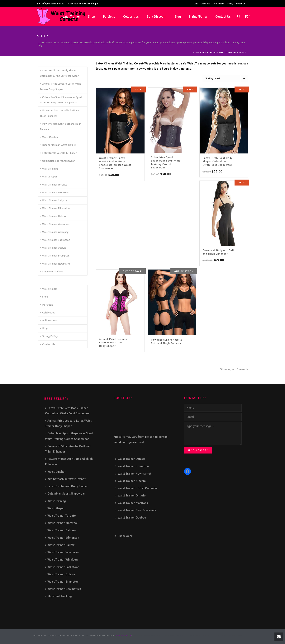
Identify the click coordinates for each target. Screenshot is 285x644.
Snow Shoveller (170, 635)
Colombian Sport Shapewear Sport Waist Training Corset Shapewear (166, 162)
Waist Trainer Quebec (131, 518)
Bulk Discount (157, 17)
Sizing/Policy (198, 17)
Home (196, 52)
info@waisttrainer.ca (53, 4)
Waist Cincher (49, 137)
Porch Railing (47, 639)
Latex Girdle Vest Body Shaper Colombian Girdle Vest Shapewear (218, 161)
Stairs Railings (140, 635)
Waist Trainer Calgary (53, 200)
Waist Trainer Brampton (55, 256)
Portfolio (109, 17)
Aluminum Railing (217, 635)
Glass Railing (232, 635)
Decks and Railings (198, 635)
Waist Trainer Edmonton (55, 208)
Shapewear (124, 536)
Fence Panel (75, 639)
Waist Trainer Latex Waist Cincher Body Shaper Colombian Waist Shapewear (115, 163)
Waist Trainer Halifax (53, 216)
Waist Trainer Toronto (54, 185)
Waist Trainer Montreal (54, 193)
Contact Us (223, 17)
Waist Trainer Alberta (131, 481)
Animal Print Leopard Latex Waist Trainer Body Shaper (113, 343)
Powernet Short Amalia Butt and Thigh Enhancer (167, 342)
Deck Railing (183, 635)
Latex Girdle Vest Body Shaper (58, 153)
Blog (178, 17)
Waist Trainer (49, 289)
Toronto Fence (99, 639)
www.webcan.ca (124, 635)
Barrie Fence (86, 639)
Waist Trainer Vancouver (55, 224)
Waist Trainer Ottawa (53, 248)
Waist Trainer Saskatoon (55, 240)
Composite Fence (155, 635)
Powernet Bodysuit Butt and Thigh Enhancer (218, 252)
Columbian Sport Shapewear (57, 161)
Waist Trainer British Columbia (136, 488)
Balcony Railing (61, 639)
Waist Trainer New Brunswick (136, 510)
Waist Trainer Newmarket (56, 264)
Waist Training (49, 169)
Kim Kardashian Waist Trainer (58, 145)
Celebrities (131, 17)
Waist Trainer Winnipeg (54, 232)
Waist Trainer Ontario (131, 496)
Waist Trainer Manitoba (132, 503)
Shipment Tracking (52, 272)
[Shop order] (225, 79)
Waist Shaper (49, 177)
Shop (91, 17)
